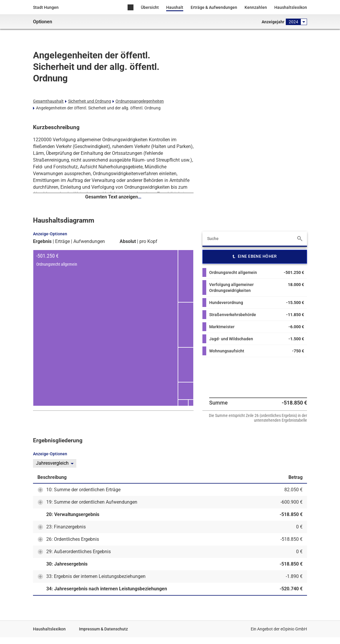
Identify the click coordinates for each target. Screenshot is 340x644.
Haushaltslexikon (291, 7)
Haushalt (175, 7)
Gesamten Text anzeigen (113, 197)
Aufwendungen (89, 241)
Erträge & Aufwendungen (214, 7)
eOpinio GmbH (294, 629)
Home (131, 8)
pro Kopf (148, 241)
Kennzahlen (256, 7)
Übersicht (150, 7)
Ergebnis (42, 241)
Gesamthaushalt (48, 101)
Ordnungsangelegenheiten (140, 101)
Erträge (62, 241)
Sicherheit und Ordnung (90, 101)
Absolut (128, 241)
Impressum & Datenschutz (103, 629)
